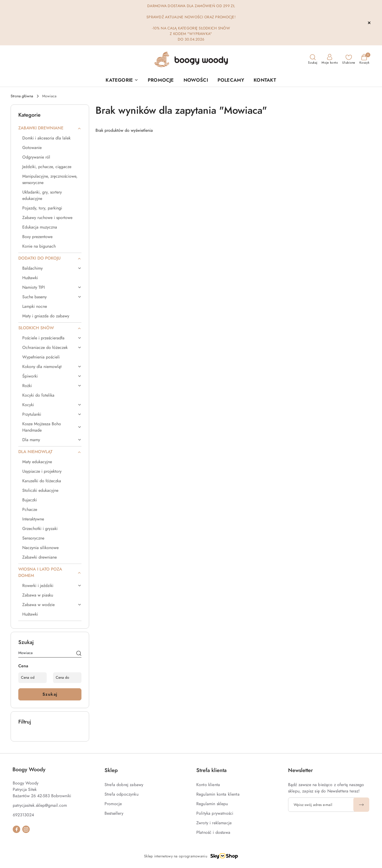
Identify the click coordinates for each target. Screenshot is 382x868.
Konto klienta (208, 785)
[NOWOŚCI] (196, 80)
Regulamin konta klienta (218, 794)
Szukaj (50, 694)
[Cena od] (32, 678)
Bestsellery (114, 813)
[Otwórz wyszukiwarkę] (313, 59)
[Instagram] (26, 829)
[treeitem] (50, 128)
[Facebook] (16, 829)
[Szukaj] (79, 654)
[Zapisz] (361, 805)
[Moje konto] (330, 59)
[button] (122, 80)
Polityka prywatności (215, 813)
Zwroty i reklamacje (214, 823)
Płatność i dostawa (213, 832)
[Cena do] (67, 678)
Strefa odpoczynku (121, 794)
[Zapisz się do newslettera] (322, 805)
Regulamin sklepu (212, 804)
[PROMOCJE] (161, 80)
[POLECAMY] (231, 80)
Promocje (113, 804)
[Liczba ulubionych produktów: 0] (349, 59)
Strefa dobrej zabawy (124, 785)
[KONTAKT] (265, 80)
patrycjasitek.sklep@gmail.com (40, 805)
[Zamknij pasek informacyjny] (369, 23)
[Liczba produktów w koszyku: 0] (364, 59)
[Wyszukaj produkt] (50, 654)
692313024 (23, 815)
